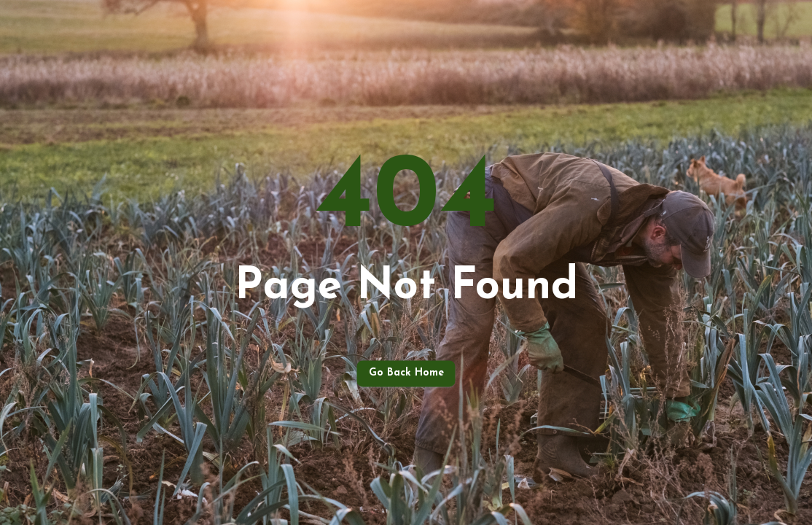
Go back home (406, 374)
